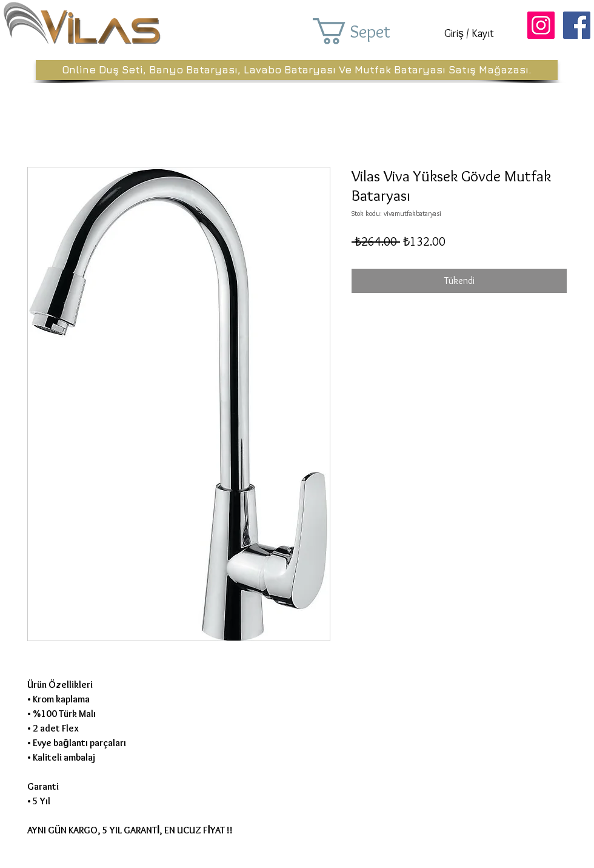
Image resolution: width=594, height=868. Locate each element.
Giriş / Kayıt (469, 33)
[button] (369, 31)
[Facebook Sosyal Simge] (577, 25)
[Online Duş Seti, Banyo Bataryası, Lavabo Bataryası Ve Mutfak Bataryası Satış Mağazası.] (297, 70)
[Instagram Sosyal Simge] (541, 25)
